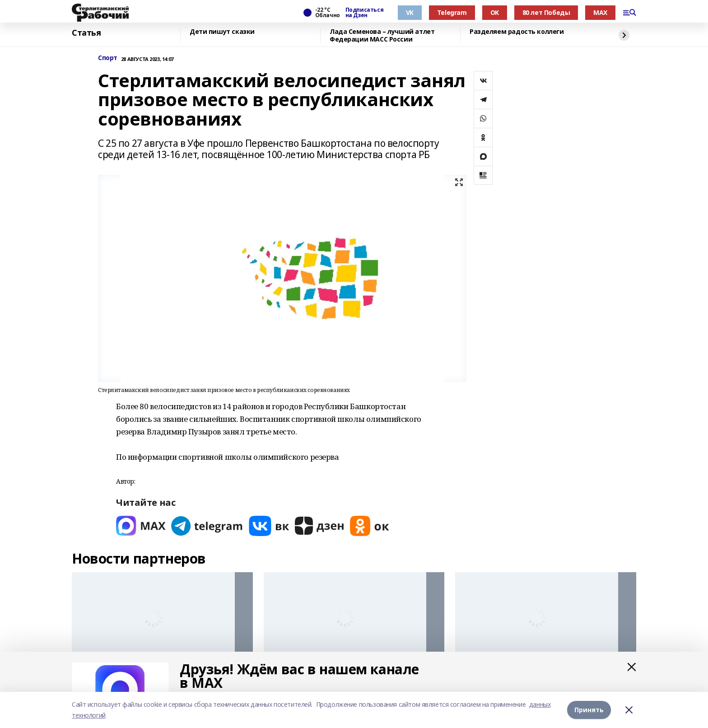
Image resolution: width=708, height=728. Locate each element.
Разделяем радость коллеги (517, 32)
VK (410, 12)
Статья (86, 33)
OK (495, 12)
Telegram (452, 12)
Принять (589, 710)
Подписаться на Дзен (364, 13)
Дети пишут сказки (222, 32)
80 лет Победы (546, 12)
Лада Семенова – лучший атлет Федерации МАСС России (382, 35)
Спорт (108, 58)
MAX (600, 12)
